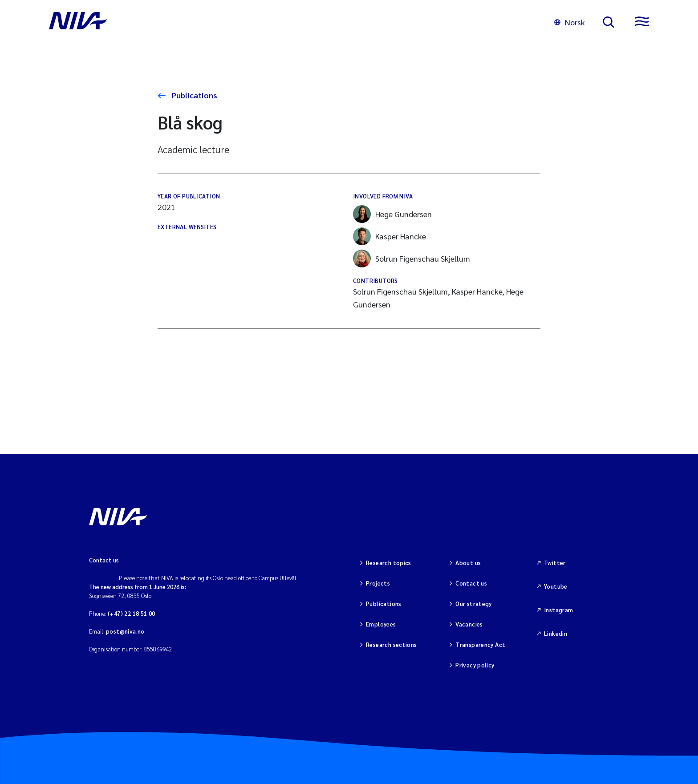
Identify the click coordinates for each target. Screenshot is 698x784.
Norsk (570, 22)
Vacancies (469, 624)
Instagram (559, 610)
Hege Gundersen (392, 214)
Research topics (389, 563)
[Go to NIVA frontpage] (293, 22)
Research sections (392, 645)
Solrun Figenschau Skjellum (412, 259)
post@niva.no (125, 631)
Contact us (471, 583)
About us (468, 563)
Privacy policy (475, 665)
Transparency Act (480, 645)
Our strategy (474, 604)
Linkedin (556, 633)
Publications (194, 95)
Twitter (555, 563)
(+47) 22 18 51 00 (132, 613)
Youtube (556, 586)
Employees (381, 624)
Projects (378, 583)
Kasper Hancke (390, 236)
